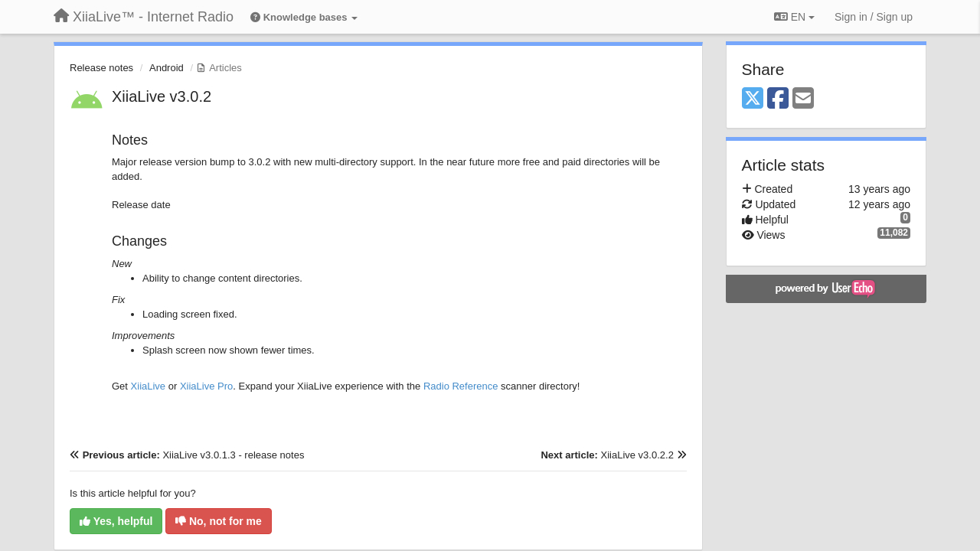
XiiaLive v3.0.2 (162, 96)
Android (167, 68)
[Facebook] (778, 99)
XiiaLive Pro (206, 386)
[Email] (803, 99)
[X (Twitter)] (753, 99)
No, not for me (219, 521)
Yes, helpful (116, 521)
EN (794, 17)
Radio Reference (461, 386)
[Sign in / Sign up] (874, 17)
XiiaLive (149, 386)
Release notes (101, 68)
